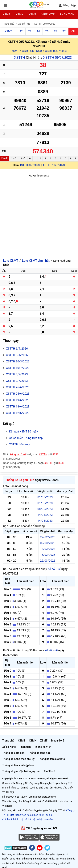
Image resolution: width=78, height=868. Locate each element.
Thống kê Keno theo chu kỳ (18, 759)
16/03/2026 (48, 555)
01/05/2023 (45, 497)
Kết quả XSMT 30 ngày (23, 432)
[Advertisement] (39, 217)
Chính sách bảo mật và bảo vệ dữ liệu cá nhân (27, 819)
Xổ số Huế (54, 569)
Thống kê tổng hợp (39, 753)
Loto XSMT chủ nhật (36, 261)
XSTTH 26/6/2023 (18, 387)
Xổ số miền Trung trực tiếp (26, 438)
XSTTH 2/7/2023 (17, 381)
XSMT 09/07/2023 (56, 51)
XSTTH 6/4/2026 (17, 349)
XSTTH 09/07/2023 (57, 58)
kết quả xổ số (18, 454)
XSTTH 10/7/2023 (54, 165)
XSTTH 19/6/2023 (18, 400)
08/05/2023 (45, 509)
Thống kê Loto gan (13, 753)
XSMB (6, 14)
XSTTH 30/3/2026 (18, 361)
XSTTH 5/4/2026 (17, 355)
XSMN (19, 14)
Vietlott (48, 14)
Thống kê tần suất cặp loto (18, 765)
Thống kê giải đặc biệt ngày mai (21, 771)
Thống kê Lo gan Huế (20, 480)
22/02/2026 (48, 537)
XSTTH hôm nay (19, 444)
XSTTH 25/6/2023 (18, 394)
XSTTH (20, 58)
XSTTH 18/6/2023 (18, 407)
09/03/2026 (48, 543)
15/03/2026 (48, 549)
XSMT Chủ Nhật (32, 51)
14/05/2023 (45, 515)
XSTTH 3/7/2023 (29, 165)
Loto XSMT (11, 261)
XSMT (33, 14)
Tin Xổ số (49, 771)
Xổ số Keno (9, 747)
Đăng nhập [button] (67, 5)
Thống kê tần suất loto (51, 759)
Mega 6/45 (58, 741)
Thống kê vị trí (43, 747)
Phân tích (67, 14)
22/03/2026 (48, 561)
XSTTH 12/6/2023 (18, 413)
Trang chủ (8, 741)
